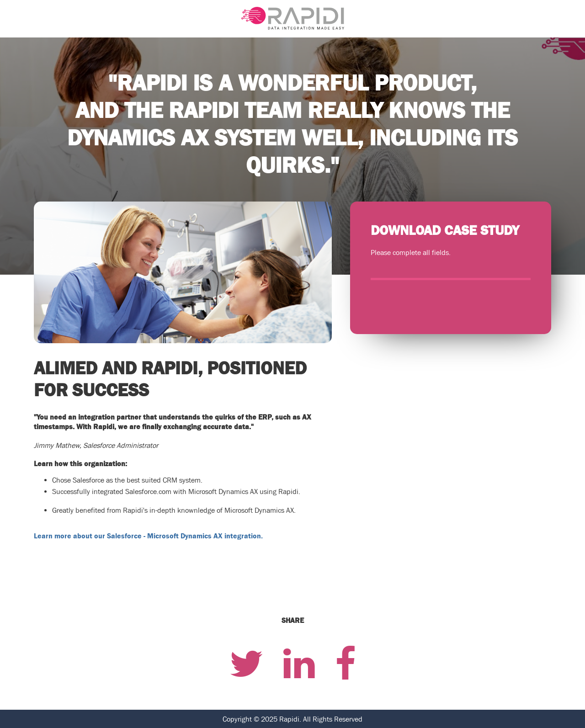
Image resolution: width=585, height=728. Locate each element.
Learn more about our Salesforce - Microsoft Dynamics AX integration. (148, 536)
